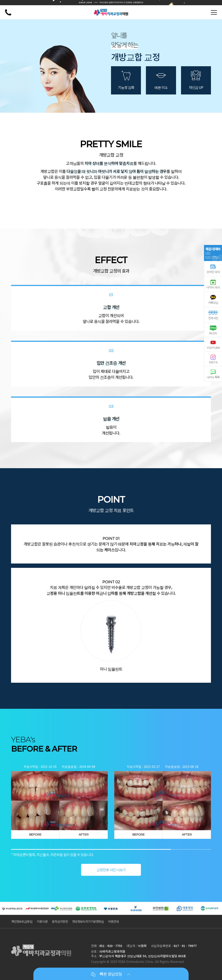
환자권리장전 (60, 921)
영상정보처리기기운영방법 (88, 921)
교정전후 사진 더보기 (111, 870)
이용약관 (42, 921)
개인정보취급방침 (22, 921)
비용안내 (113, 921)
